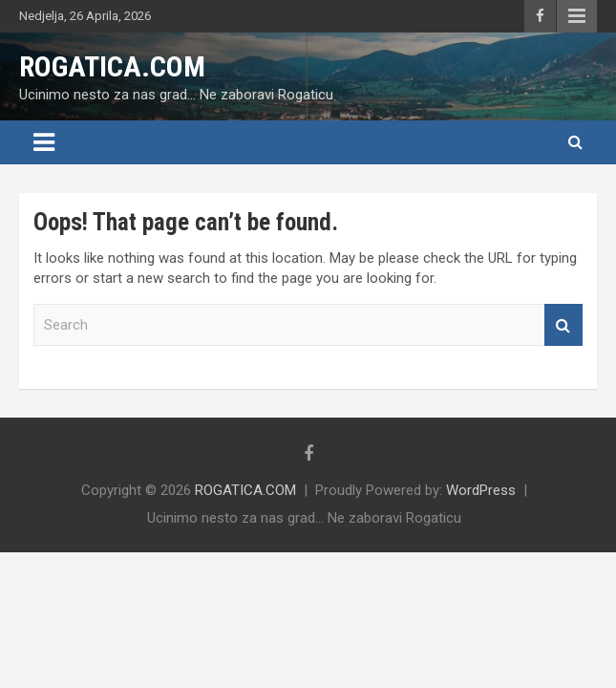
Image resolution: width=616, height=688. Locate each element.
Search (563, 325)
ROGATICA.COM (112, 66)
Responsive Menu (577, 16)
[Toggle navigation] (44, 142)
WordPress (481, 490)
